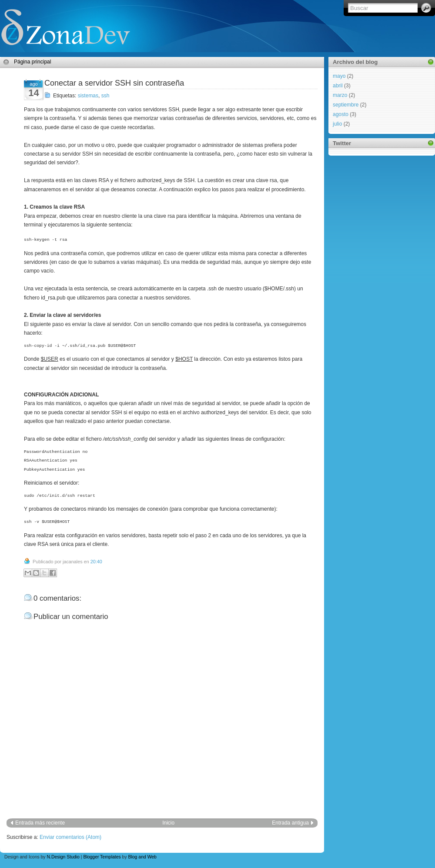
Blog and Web (142, 857)
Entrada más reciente (40, 823)
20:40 (96, 562)
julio (337, 124)
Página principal (32, 62)
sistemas (88, 96)
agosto (341, 114)
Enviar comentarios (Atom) (70, 837)
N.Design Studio (63, 857)
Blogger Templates (102, 857)
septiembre (346, 105)
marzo (340, 95)
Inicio (168, 823)
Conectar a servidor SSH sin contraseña (114, 83)
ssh (105, 96)
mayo (339, 76)
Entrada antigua (290, 823)
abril (338, 86)
